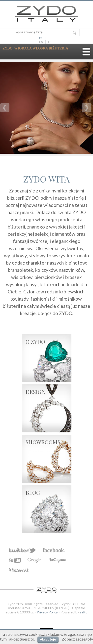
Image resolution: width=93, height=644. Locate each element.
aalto (84, 612)
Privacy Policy (47, 612)
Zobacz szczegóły (77, 639)
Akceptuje (48, 639)
